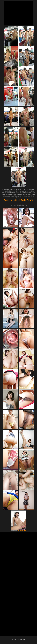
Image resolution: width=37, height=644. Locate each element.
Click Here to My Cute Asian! (18, 200)
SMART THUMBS (22, 531)
